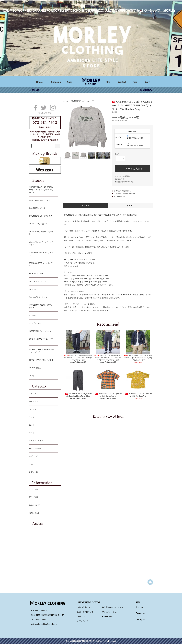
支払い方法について (43, 490)
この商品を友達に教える (122, 191)
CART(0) (146, 90)
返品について (120, 179)
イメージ (131, 206)
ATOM (110, 616)
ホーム (66, 101)
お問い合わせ (43, 513)
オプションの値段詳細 (123, 176)
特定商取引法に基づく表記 (124, 182)
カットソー (91, 101)
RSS (104, 616)
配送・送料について (43, 497)
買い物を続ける (119, 196)
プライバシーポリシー (111, 612)
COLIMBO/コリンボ (78, 101)
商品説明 (86, 206)
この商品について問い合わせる (125, 194)
